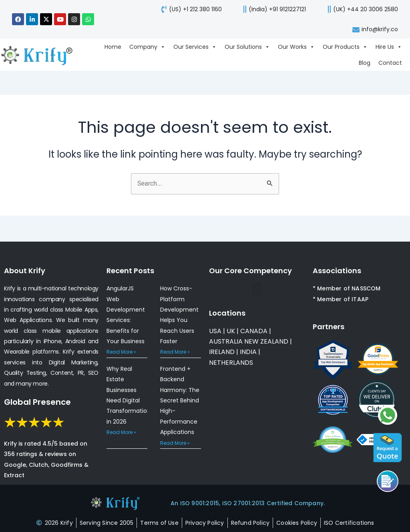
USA (215, 331)
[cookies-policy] (297, 523)
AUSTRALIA (226, 341)
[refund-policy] (250, 523)
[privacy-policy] (205, 523)
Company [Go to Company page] (147, 47)
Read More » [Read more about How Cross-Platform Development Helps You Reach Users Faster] (175, 352)
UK (231, 331)
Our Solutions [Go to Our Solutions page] (247, 47)
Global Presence (37, 402)
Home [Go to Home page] (113, 47)
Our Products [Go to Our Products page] (345, 47)
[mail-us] (374, 29)
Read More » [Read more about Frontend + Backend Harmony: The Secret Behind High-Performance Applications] (175, 443)
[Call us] (388, 481)
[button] (257, 290)
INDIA (248, 352)
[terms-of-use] (159, 523)
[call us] (272, 9)
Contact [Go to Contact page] (390, 63)
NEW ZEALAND (266, 341)
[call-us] (190, 9)
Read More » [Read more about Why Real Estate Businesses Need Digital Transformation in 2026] (121, 432)
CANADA (254, 331)
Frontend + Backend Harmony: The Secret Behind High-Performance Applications (180, 400)
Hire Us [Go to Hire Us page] (389, 47)
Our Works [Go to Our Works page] (296, 47)
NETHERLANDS (231, 363)
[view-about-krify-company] (41, 55)
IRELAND (222, 352)
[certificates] (349, 523)
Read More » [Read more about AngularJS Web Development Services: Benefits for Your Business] (121, 352)
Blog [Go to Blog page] (365, 63)
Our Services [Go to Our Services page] (195, 47)
